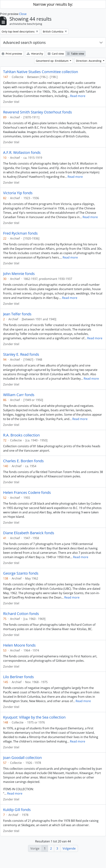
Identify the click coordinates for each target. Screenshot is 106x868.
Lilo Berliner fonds (18, 677)
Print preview (12, 54)
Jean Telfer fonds (17, 314)
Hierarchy (35, 54)
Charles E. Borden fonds (23, 461)
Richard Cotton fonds (21, 614)
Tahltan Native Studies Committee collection (41, 72)
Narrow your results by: (53, 4)
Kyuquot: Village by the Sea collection (34, 717)
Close (23, 14)
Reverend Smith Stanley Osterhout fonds (38, 112)
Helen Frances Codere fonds (27, 493)
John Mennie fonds (19, 274)
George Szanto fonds (21, 573)
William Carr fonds (19, 395)
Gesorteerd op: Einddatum (53, 61)
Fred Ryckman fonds (20, 233)
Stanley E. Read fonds (21, 354)
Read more (78, 96)
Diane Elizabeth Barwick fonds (29, 533)
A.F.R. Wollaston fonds (22, 153)
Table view (76, 54)
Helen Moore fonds (19, 645)
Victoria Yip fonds (18, 193)
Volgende (69, 848)
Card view (56, 54)
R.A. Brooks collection (21, 435)
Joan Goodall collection (22, 758)
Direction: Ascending (89, 61)
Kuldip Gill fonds (17, 810)
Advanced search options (24, 42)
